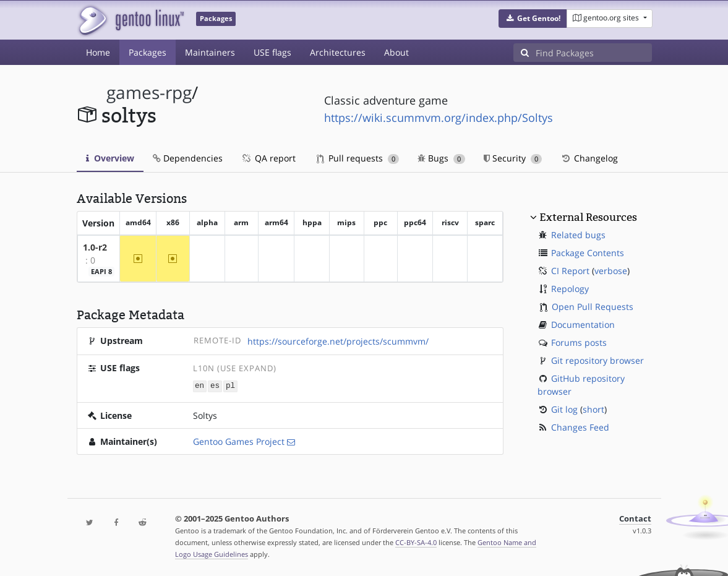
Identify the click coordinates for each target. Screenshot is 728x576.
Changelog (589, 158)
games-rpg (149, 92)
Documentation (583, 325)
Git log (564, 409)
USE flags (272, 52)
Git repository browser (597, 360)
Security (513, 158)
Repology (570, 289)
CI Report (570, 271)
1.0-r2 (95, 247)
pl (230, 386)
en (199, 386)
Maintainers (210, 52)
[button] (533, 19)
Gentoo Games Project (239, 441)
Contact (635, 518)
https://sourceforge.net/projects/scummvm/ (338, 341)
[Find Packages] (594, 53)
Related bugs (578, 235)
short (593, 409)
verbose (611, 271)
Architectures (338, 52)
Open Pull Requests (593, 307)
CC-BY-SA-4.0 (416, 542)
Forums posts (579, 342)
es (215, 386)
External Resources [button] (588, 217)
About (396, 52)
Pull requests (358, 158)
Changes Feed (580, 427)
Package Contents (588, 253)
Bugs (441, 158)
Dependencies (188, 158)
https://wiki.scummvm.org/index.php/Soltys (439, 118)
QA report (268, 158)
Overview (110, 158)
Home (98, 52)
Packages (148, 52)
